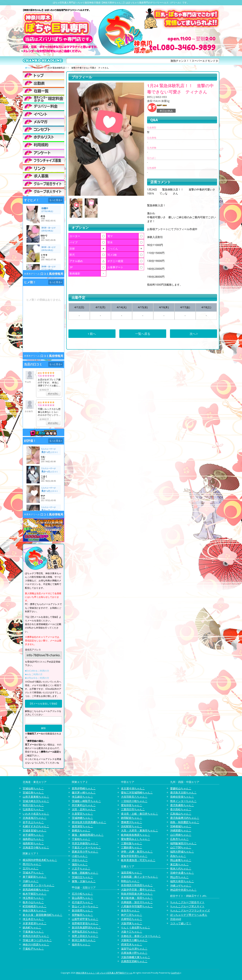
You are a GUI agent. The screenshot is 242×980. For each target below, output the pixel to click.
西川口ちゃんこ (32, 864)
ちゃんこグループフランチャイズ (190, 910)
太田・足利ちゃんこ (84, 809)
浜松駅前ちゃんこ (132, 826)
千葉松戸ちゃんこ (33, 949)
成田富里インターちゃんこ (39, 885)
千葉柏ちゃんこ (81, 839)
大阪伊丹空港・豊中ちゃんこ (138, 889)
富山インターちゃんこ (85, 906)
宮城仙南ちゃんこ (33, 788)
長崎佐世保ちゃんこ (182, 797)
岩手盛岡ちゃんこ (33, 835)
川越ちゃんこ (31, 881)
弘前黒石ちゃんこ (33, 809)
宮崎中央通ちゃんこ (182, 873)
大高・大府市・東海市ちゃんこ (140, 830)
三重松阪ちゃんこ (132, 843)
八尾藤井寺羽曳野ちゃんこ (137, 906)
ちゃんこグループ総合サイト (187, 902)
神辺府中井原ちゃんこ (183, 890)
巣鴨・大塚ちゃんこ (84, 881)
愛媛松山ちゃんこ (181, 788)
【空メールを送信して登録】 (43, 704)
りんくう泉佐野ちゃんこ (136, 927)
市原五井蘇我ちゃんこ (85, 843)
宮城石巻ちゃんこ (33, 792)
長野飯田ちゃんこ (82, 915)
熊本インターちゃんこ (183, 801)
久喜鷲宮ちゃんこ (82, 814)
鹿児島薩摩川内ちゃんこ (185, 818)
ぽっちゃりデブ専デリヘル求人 (189, 915)
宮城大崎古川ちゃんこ (36, 801)
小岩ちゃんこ (80, 856)
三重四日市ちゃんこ (133, 809)
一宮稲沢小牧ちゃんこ (134, 801)
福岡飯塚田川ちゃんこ (183, 843)
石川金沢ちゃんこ (82, 902)
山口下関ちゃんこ (181, 847)
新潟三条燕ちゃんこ (84, 940)
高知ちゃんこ (178, 856)
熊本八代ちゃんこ (181, 869)
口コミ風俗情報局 (52, 274)
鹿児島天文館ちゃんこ (183, 792)
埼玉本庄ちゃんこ (33, 919)
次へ (194, 334)
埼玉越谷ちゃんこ (82, 797)
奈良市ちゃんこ (130, 910)
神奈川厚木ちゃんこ (35, 910)
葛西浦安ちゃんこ (82, 826)
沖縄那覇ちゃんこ (181, 830)
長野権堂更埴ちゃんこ (85, 923)
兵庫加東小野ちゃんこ (134, 953)
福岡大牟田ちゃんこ (182, 881)
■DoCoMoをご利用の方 (37, 671)
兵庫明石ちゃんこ (132, 919)
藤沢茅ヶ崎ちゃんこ (84, 792)
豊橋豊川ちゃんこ (132, 822)
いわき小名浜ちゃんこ (36, 814)
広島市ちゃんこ (179, 839)
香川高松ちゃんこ (181, 809)
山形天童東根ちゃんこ (36, 797)
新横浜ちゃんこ (81, 830)
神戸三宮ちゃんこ (132, 915)
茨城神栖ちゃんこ (82, 818)
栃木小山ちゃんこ (33, 902)
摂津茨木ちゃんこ (132, 944)
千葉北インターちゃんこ (86, 847)
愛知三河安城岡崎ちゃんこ (137, 792)
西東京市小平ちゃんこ (85, 852)
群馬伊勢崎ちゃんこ (84, 788)
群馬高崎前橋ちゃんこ (36, 889)
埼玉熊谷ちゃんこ (33, 898)
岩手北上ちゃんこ (33, 822)
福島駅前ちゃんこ (33, 843)
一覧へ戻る (143, 334)
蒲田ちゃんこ (80, 864)
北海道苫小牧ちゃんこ (36, 847)
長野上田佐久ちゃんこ (85, 936)
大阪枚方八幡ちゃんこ (134, 940)
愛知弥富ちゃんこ (132, 805)
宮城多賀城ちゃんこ (35, 830)
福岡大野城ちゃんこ (182, 852)
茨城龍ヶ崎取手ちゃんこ (86, 801)
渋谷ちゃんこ (80, 860)
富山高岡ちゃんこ (82, 898)
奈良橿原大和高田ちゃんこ (137, 885)
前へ (92, 334)
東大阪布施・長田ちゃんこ (137, 898)
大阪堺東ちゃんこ (132, 923)
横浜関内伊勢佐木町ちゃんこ (40, 860)
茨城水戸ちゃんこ (33, 873)
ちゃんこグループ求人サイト (187, 906)
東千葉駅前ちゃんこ (35, 877)
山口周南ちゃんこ (181, 835)
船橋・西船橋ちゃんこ (85, 873)
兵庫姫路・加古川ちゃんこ (137, 902)
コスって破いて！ (181, 923)
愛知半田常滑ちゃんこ (134, 856)
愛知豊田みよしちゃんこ (136, 839)
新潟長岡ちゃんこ (82, 910)
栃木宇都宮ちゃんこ (35, 894)
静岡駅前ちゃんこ (132, 818)
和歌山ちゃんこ (130, 881)
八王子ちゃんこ (81, 869)
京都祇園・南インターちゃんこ (140, 877)
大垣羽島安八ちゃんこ (134, 797)
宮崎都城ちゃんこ (181, 826)
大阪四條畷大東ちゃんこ (136, 957)
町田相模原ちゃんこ (35, 906)
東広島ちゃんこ (179, 864)
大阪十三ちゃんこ (132, 932)
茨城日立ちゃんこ (82, 877)
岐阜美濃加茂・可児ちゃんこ (138, 860)
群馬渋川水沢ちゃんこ (36, 936)
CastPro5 (175, 973)
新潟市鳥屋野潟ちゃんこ (86, 927)
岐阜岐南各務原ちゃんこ (136, 835)
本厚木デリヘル (32, 274)
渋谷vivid (176, 919)
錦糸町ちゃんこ (32, 927)
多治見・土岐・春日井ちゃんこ (140, 814)
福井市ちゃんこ (81, 944)
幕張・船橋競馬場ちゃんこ (88, 835)
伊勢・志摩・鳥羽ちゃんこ (137, 852)
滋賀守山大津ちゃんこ (134, 949)
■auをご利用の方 (34, 674)
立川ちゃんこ (31, 868)
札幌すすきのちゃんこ (36, 826)
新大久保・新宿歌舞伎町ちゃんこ (43, 915)
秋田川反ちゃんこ (33, 805)
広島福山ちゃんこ (181, 814)
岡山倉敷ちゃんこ (181, 860)
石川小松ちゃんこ (82, 894)
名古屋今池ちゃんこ (133, 788)
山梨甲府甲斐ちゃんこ (85, 919)
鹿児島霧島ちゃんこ (182, 805)
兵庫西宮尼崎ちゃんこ (134, 961)
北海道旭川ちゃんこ (35, 818)
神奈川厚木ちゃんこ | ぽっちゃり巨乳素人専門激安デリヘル (104, 973)
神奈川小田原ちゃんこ (36, 944)
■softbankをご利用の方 (37, 678)
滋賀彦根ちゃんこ (132, 873)
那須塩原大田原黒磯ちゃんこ (89, 822)
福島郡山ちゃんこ (33, 839)
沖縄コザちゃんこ (181, 886)
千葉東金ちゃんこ (33, 932)
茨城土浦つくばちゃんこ (37, 940)
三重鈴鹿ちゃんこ (132, 847)
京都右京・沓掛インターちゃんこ (141, 936)
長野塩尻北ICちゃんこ (85, 932)
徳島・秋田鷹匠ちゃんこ (185, 822)
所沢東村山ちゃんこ (84, 805)
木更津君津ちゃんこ (35, 923)
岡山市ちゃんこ (179, 877)
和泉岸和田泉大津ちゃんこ (137, 894)
